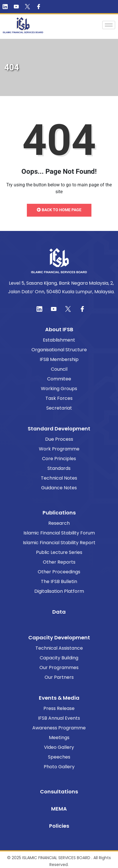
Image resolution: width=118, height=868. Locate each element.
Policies (59, 826)
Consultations (59, 792)
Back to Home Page (59, 210)
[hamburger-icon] (109, 25)
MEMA (59, 809)
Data (59, 612)
